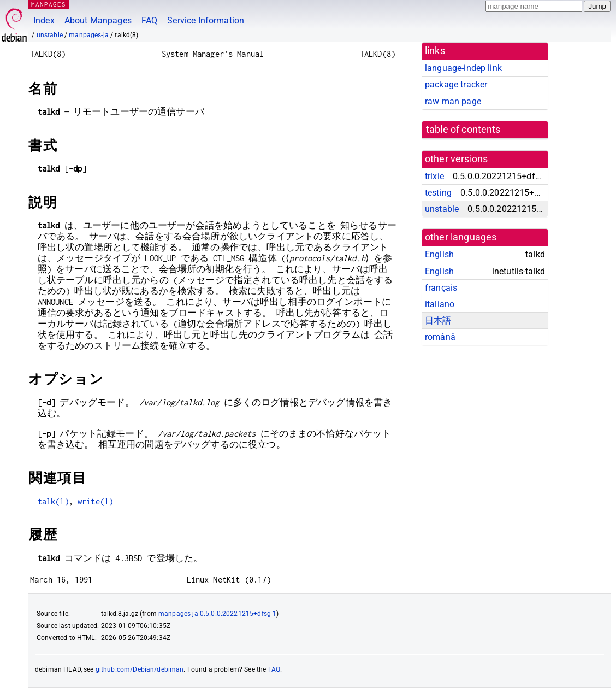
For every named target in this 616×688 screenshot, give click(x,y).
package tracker (456, 84)
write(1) (95, 501)
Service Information (206, 20)
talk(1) (53, 501)
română (440, 337)
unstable (50, 35)
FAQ (149, 20)
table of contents (463, 130)
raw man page (453, 101)
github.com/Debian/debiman (140, 669)
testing (438, 193)
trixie (434, 176)
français (441, 288)
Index (44, 20)
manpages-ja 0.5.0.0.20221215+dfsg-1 (217, 614)
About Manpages (98, 20)
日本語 (438, 321)
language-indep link (463, 68)
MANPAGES (49, 4)
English (439, 254)
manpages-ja (89, 35)
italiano (440, 304)
